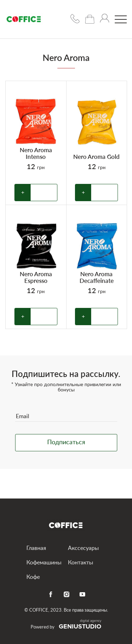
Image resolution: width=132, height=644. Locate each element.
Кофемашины (44, 563)
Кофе (33, 577)
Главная (36, 548)
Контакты (81, 563)
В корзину (44, 193)
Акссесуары (83, 548)
